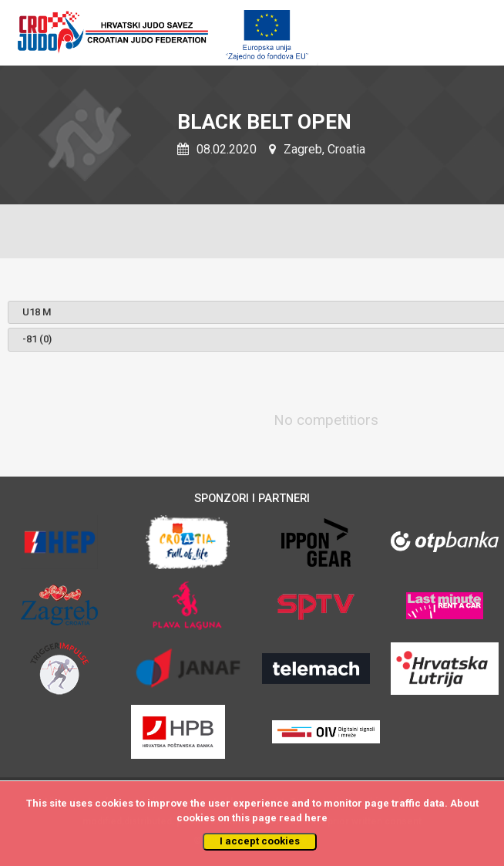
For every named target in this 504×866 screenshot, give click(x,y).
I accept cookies (260, 841)
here (316, 818)
